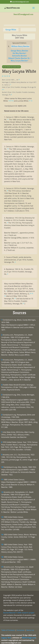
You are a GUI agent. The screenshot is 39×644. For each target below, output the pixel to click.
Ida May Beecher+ (19, 53)
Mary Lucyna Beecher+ (19, 61)
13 (2, 517)
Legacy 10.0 (6, 638)
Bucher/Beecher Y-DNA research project (19, 613)
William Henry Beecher (20, 46)
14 (2, 535)
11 (2, 480)
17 (2, 567)
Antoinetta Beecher (19, 56)
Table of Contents (8, 630)
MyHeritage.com (29, 638)
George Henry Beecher (19, 51)
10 (2, 467)
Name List (30, 630)
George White (11, 30)
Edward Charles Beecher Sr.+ (19, 58)
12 (2, 492)
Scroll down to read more (11, 67)
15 (2, 545)
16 (2, 557)
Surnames (21, 630)
